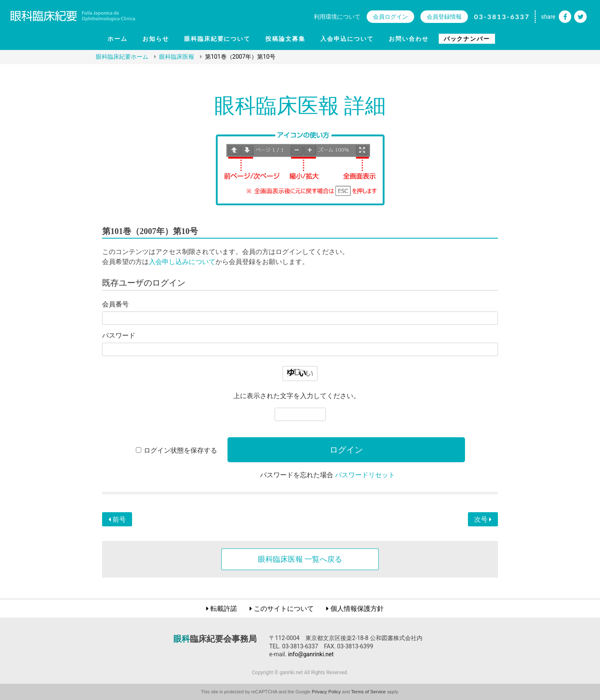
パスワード (119, 335)
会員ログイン (390, 17)
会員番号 (115, 304)
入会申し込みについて (182, 262)
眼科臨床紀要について (217, 39)
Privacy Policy (326, 692)
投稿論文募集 (285, 39)
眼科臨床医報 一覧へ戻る (300, 559)
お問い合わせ (409, 39)
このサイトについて (284, 609)
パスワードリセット (365, 475)
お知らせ (156, 39)
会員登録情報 (444, 17)
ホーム (117, 39)
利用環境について (337, 17)
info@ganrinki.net (311, 654)
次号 (483, 519)
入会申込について (347, 39)
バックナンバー (467, 39)
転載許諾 (224, 609)
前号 (117, 519)
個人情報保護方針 (357, 609)
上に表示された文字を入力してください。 (297, 396)
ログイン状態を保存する (180, 450)
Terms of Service (369, 692)
